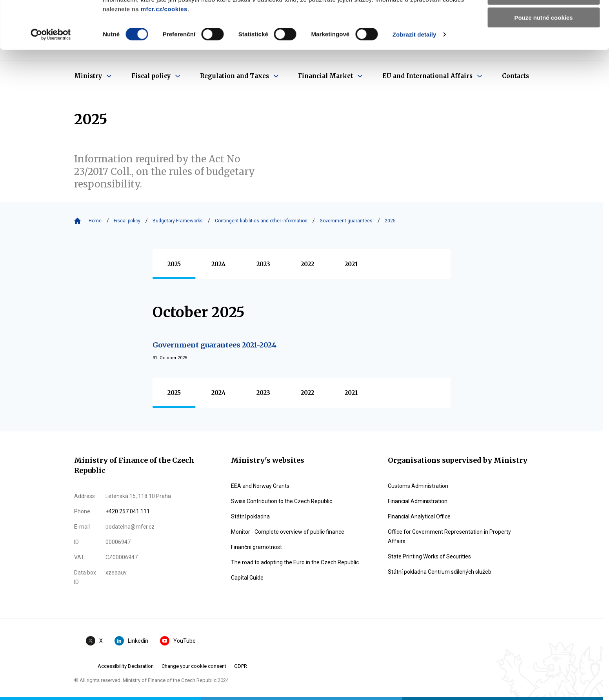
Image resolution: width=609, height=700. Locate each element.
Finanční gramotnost (256, 547)
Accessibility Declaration (126, 666)
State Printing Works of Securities (429, 556)
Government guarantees (346, 221)
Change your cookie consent (194, 666)
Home (95, 221)
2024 (218, 264)
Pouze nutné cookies (543, 65)
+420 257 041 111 (128, 511)
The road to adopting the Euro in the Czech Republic (295, 562)
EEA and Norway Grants (260, 486)
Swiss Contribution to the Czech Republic (282, 501)
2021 (351, 264)
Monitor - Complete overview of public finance (288, 532)
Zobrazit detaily (414, 82)
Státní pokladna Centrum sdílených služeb (440, 572)
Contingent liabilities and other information (261, 221)
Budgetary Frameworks (178, 221)
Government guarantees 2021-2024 (215, 345)
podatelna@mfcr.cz (130, 527)
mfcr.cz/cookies (164, 57)
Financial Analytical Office (419, 516)
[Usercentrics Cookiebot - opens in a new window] (51, 82)
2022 (307, 264)
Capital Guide (247, 578)
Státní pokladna (250, 516)
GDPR (241, 666)
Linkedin (131, 641)
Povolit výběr (544, 43)
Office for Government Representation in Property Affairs (449, 536)
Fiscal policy (127, 221)
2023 (263, 264)
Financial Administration (418, 501)
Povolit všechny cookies (544, 19)
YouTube (178, 641)
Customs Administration (418, 486)
